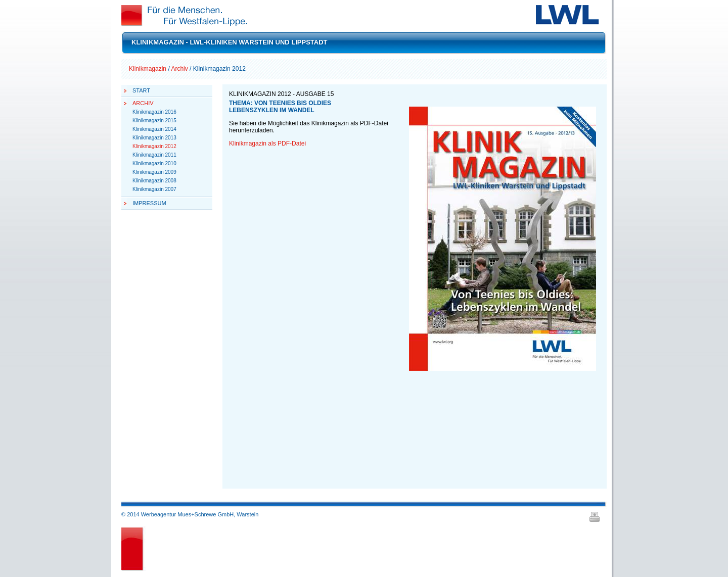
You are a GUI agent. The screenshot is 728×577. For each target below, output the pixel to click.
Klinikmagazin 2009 (154, 172)
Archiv (179, 69)
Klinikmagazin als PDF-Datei (267, 143)
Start (141, 90)
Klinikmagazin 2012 (154, 146)
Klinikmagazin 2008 (154, 181)
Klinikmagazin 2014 (154, 129)
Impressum (149, 203)
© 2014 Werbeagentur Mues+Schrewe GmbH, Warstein (190, 514)
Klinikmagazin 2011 (154, 155)
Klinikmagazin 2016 (154, 112)
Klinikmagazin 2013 (154, 138)
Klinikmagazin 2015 (154, 121)
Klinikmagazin (148, 69)
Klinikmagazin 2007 (154, 189)
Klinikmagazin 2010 (154, 163)
